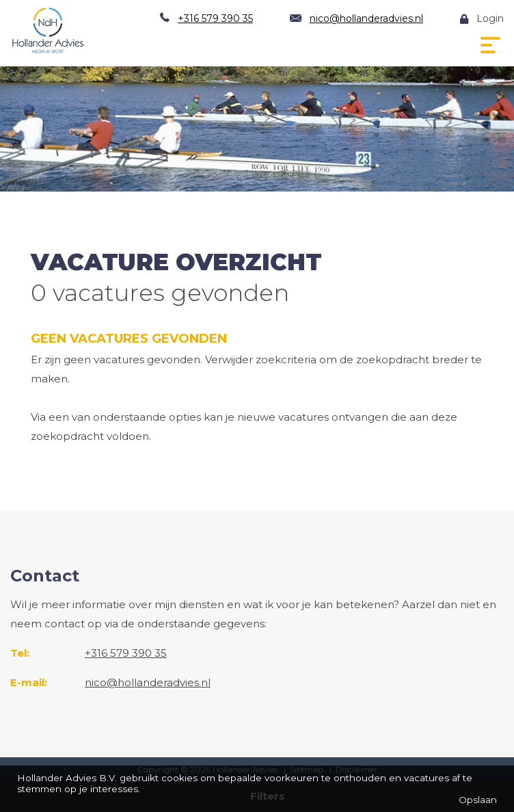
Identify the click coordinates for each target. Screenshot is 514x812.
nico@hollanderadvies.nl (366, 18)
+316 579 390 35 (215, 18)
